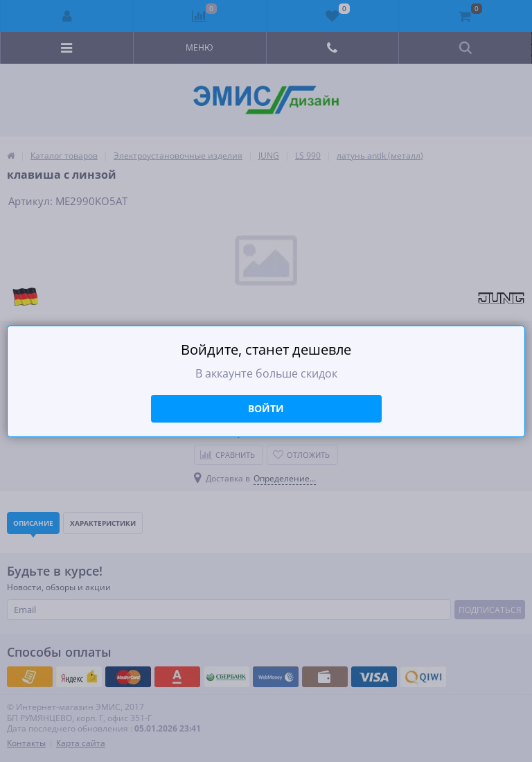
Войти (266, 408)
